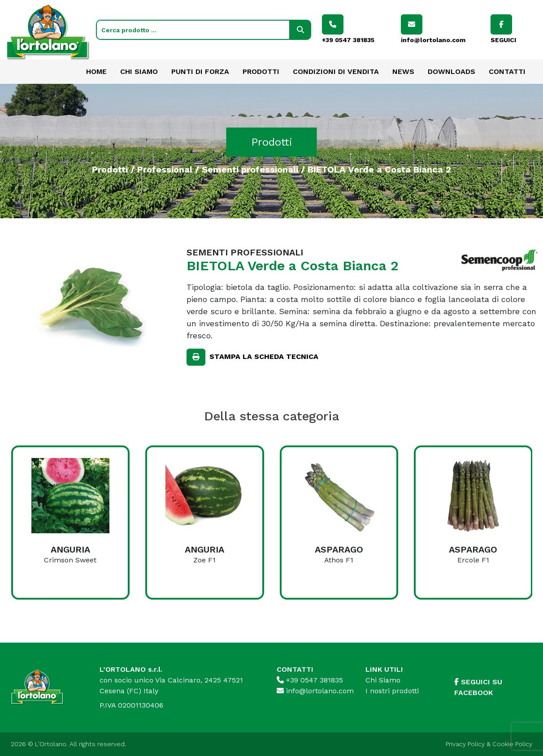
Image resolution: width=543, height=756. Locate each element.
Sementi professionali (250, 169)
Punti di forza (200, 71)
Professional (165, 169)
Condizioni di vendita (336, 71)
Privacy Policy (465, 744)
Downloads (452, 71)
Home (96, 71)
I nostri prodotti (392, 691)
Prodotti (261, 71)
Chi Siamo (139, 71)
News (403, 71)
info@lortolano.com (315, 691)
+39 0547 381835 (310, 680)
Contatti (507, 71)
